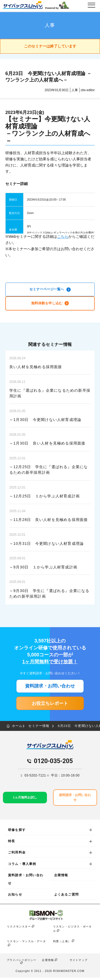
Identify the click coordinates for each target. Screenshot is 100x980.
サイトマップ (79, 962)
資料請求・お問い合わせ (50, 687)
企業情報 (61, 878)
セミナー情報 (39, 728)
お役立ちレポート (50, 705)
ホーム (15, 728)
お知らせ (15, 897)
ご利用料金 (17, 855)
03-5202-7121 (35, 778)
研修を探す (17, 832)
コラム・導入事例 (22, 866)
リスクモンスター (19, 929)
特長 (11, 844)
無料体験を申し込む (50, 304)
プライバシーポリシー (22, 962)
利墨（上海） (62, 944)
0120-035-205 (53, 763)
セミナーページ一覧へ (50, 289)
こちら (63, 236)
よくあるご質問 (66, 897)
